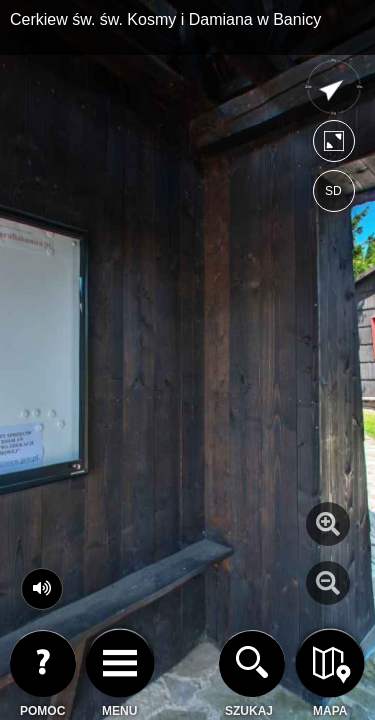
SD (333, 191)
